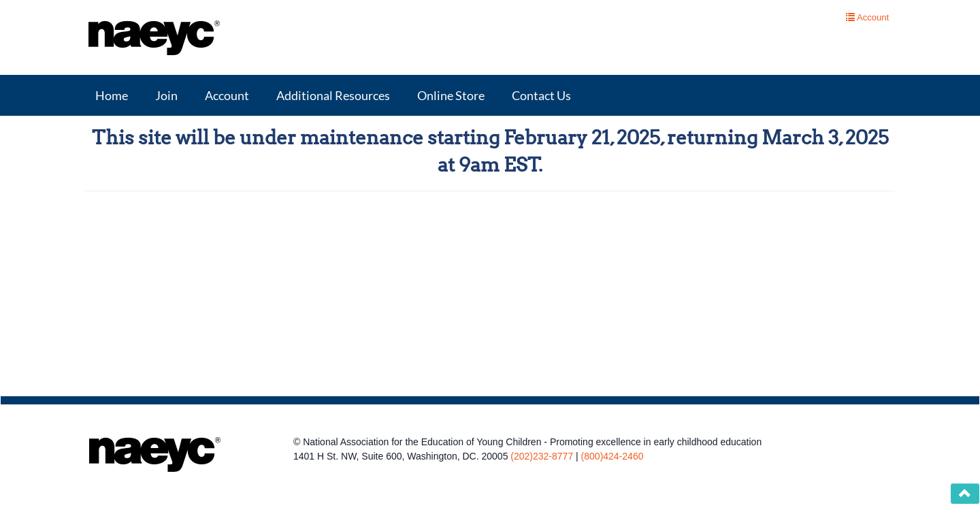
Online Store (451, 95)
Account (227, 95)
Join (166, 95)
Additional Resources (333, 95)
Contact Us (541, 95)
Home (112, 95)
